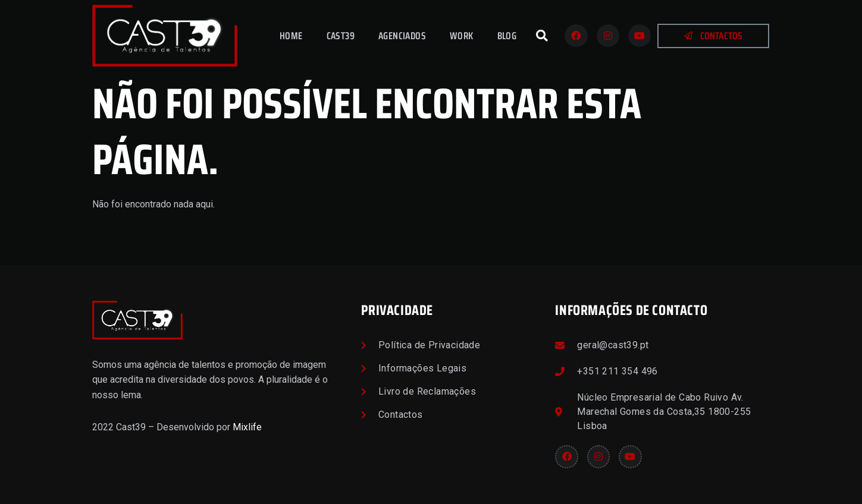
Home (291, 36)
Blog (507, 36)
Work (462, 36)
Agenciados (402, 36)
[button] (542, 36)
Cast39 (341, 36)
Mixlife (247, 427)
